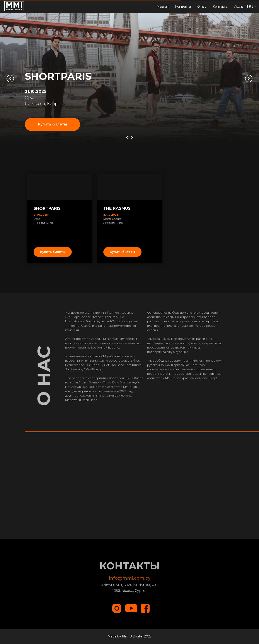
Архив (239, 7)
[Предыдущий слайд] (10, 79)
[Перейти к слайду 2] (132, 137)
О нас (202, 7)
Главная (163, 7)
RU (250, 7)
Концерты (183, 7)
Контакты (220, 7)
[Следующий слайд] (249, 79)
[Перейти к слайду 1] (127, 137)
